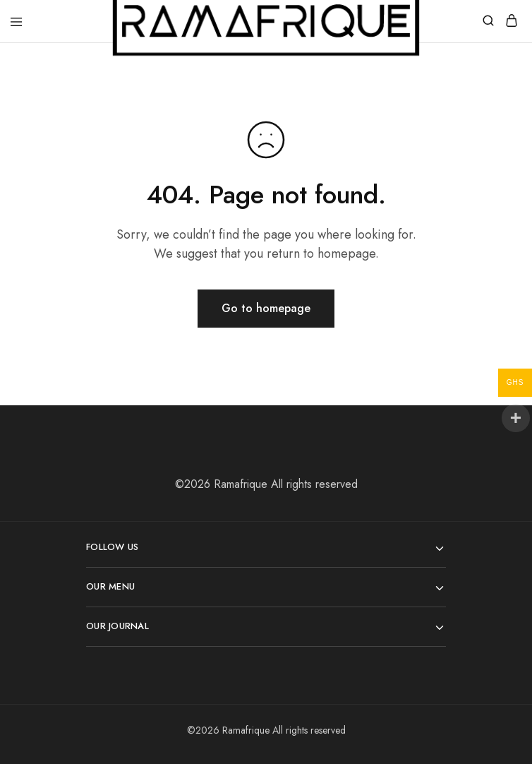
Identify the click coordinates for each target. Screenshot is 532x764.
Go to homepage (266, 308)
